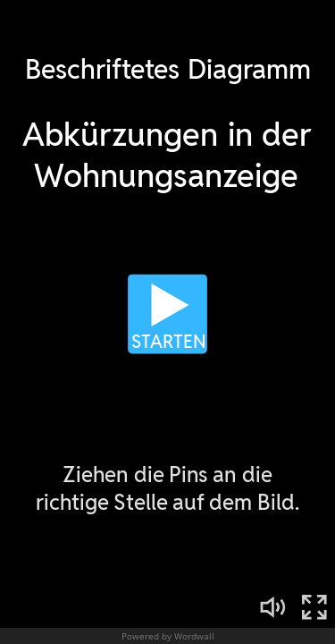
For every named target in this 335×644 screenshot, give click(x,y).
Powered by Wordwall (168, 636)
